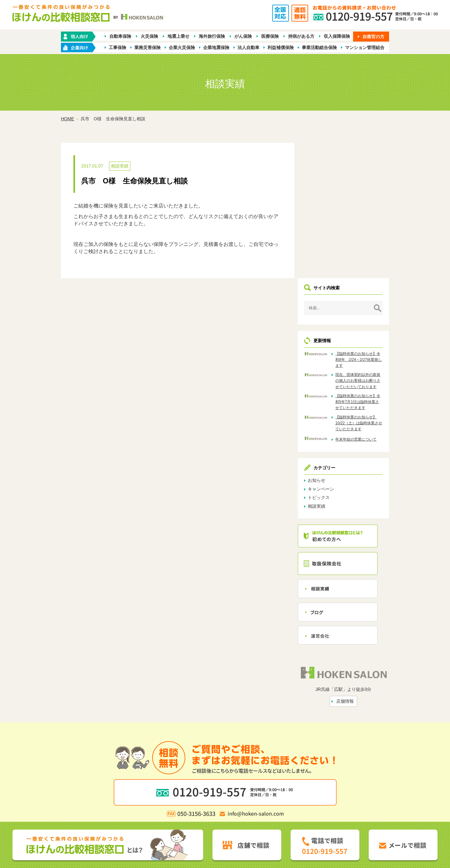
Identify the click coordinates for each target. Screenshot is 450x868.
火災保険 (149, 36)
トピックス (328, 369)
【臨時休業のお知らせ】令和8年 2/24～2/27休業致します (362, 225)
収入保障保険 (337, 36)
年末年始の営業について (362, 310)
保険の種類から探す (153, 772)
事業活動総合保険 (319, 47)
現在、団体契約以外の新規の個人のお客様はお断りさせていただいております (362, 249)
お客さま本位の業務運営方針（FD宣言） (260, 792)
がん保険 (243, 36)
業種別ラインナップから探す (267, 772)
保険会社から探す (317, 772)
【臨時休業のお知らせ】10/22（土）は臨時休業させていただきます (362, 294)
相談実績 (120, 166)
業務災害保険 (147, 47)
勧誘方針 (159, 792)
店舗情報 (350, 571)
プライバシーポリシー (194, 792)
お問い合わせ (288, 782)
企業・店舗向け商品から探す (205, 772)
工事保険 (117, 47)
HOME (67, 119)
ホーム (122, 772)
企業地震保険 (216, 47)
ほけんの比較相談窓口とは (175, 782)
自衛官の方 (373, 37)
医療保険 (270, 36)
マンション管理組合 (365, 47)
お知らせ (326, 352)
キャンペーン (330, 360)
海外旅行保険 (212, 36)
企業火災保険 (182, 47)
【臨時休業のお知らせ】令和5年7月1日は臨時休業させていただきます (362, 273)
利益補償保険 (281, 47)
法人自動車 (248, 47)
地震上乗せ (178, 36)
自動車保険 (120, 36)
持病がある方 (301, 36)
